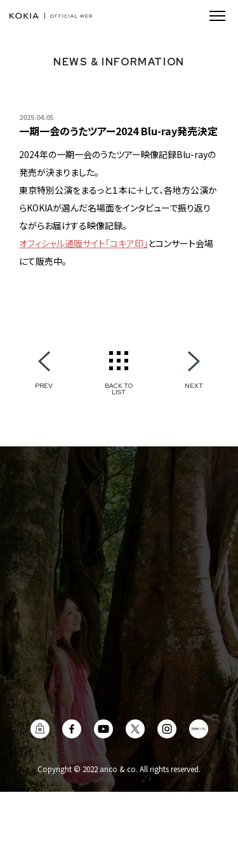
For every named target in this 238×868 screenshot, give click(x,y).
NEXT (194, 385)
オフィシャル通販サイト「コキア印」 (83, 243)
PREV (44, 385)
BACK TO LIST (119, 389)
